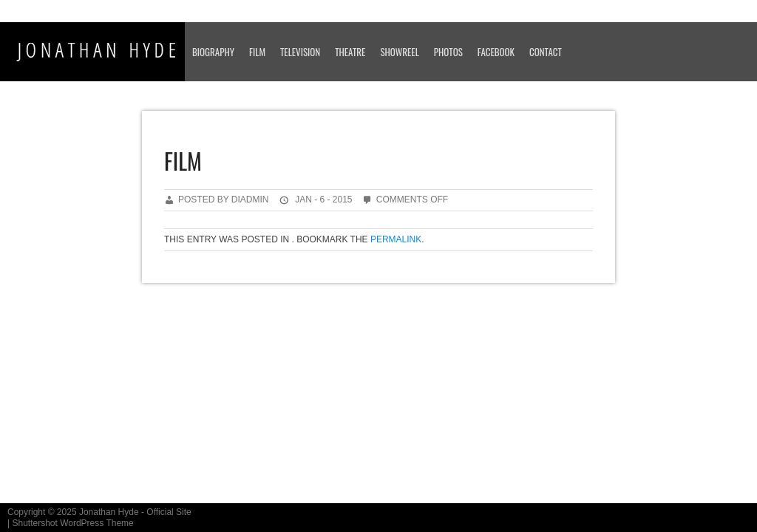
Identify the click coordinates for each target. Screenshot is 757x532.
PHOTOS (448, 52)
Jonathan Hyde (109, 512)
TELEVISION (300, 52)
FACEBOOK (496, 52)
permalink (396, 239)
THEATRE (350, 52)
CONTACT (546, 52)
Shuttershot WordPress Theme (72, 523)
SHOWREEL (399, 52)
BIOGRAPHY (213, 52)
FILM (257, 52)
